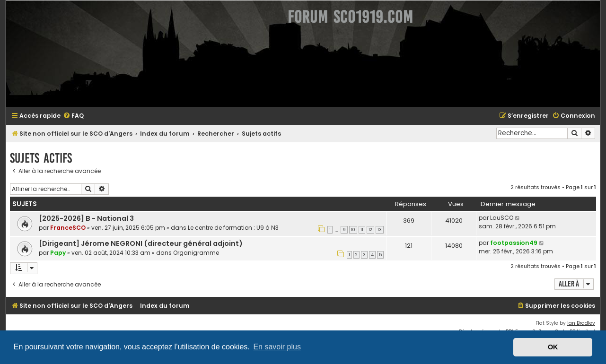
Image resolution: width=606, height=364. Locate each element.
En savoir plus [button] (277, 347)
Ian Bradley (581, 323)
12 (370, 230)
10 (353, 230)
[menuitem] (73, 116)
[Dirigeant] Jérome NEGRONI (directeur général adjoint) (141, 243)
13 (380, 230)
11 (362, 230)
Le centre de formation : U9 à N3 (233, 228)
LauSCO (502, 218)
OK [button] (553, 347)
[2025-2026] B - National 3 (86, 218)
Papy (58, 253)
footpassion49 (514, 243)
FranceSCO (68, 228)
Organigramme (196, 253)
